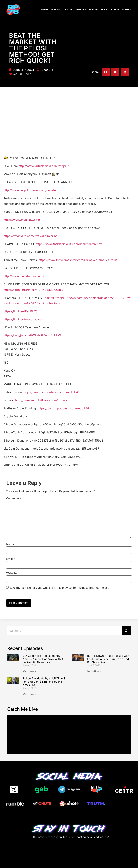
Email (11, 559)
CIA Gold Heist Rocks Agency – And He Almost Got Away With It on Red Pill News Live (43, 659)
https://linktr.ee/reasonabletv (23, 319)
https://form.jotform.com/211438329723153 (34, 290)
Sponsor (81, 10)
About (45, 10)
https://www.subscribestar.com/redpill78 (51, 392)
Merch (69, 10)
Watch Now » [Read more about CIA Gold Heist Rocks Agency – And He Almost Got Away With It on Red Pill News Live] (29, 671)
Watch (93, 10)
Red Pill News (22, 74)
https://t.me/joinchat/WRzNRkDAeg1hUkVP (33, 335)
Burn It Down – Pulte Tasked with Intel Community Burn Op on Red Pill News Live (108, 659)
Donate (115, 10)
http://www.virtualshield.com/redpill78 (45, 166)
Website (11, 573)
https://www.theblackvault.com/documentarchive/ (70, 244)
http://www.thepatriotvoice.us (24, 276)
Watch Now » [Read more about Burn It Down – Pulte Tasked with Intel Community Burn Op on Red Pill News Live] (94, 671)
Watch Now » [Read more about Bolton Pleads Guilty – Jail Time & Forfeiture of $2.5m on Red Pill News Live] (29, 694)
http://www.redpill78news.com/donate (30, 190)
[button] (106, 72)
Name (11, 544)
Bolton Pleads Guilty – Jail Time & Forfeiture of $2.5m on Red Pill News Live (44, 682)
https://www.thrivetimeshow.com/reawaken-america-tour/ (78, 260)
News (104, 10)
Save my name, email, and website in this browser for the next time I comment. (59, 588)
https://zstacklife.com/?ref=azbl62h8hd (31, 236)
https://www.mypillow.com (22, 220)
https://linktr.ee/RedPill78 (21, 311)
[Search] (126, 631)
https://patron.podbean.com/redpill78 (63, 408)
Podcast (57, 10)
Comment (14, 499)
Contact (127, 10)
